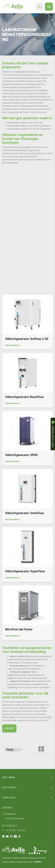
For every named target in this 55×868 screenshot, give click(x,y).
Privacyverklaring (9, 862)
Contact (9, 728)
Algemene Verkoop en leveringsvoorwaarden (29, 858)
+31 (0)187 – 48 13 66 (14, 830)
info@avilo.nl (10, 826)
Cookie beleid (7, 858)
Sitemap (19, 862)
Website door (32, 862)
